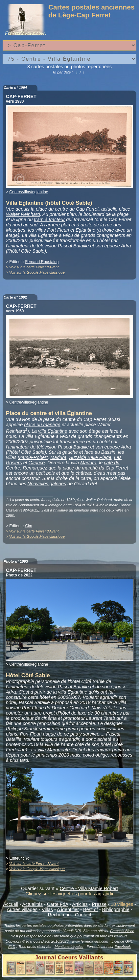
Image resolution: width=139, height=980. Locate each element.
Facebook (123, 947)
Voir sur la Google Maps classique (37, 272)
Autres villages (22, 909)
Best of (91, 909)
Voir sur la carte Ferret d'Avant (34, 267)
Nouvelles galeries (47, 484)
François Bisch (122, 931)
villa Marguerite (54, 750)
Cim (28, 526)
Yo (27, 858)
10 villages (122, 904)
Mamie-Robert (33, 457)
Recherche (59, 915)
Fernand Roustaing (42, 262)
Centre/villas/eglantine (29, 192)
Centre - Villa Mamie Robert (89, 888)
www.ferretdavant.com (90, 941)
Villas (47, 909)
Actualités (33, 904)
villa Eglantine (53, 431)
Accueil (11, 904)
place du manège (42, 425)
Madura (58, 457)
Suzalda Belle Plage (90, 457)
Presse (99, 904)
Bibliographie (116, 909)
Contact (83, 915)
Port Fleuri (58, 230)
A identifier (68, 909)
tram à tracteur (50, 219)
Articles (80, 904)
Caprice (37, 463)
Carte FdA (58, 904)
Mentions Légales (69, 947)
